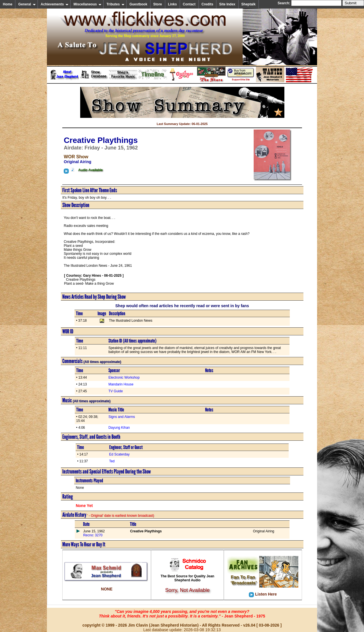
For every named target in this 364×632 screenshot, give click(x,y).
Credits (207, 4)
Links (172, 4)
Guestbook (138, 4)
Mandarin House (121, 384)
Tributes (115, 4)
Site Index (227, 4)
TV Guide (116, 391)
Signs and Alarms (122, 417)
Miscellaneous (87, 4)
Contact (189, 4)
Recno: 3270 (93, 535)
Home (8, 4)
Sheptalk (249, 4)
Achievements (55, 4)
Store (158, 4)
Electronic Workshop (124, 377)
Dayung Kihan (119, 428)
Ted (112, 461)
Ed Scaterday (119, 454)
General (27, 4)
